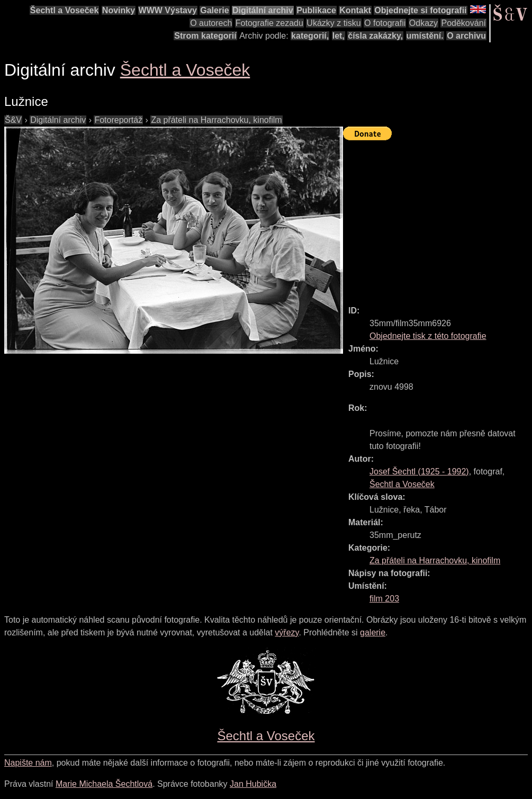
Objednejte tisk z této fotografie (428, 336)
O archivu (466, 36)
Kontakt (355, 10)
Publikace (316, 10)
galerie (373, 632)
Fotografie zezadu (269, 23)
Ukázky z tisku (333, 23)
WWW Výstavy (168, 10)
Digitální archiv (263, 10)
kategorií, (310, 36)
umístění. (425, 36)
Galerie (214, 10)
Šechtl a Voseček (65, 10)
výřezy (287, 632)
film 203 (384, 599)
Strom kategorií (205, 36)
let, (339, 36)
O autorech (211, 23)
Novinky (119, 10)
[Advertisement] (438, 218)
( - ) (419, 472)
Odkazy (423, 23)
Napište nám (28, 763)
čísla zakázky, (375, 36)
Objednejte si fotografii (420, 10)
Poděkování (463, 23)
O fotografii (385, 23)
